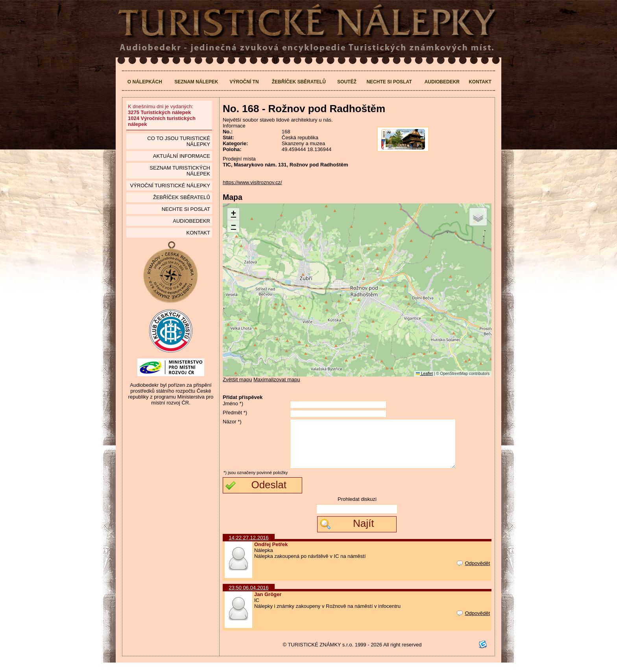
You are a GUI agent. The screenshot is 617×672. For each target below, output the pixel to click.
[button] (233, 214)
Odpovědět (473, 573)
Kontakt (480, 82)
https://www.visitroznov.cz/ (252, 182)
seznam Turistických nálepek (180, 171)
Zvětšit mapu (237, 379)
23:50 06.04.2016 (248, 597)
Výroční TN (244, 82)
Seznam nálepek (196, 82)
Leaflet (424, 374)
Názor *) (232, 422)
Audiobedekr (442, 82)
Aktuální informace (182, 156)
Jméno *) (233, 403)
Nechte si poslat (389, 82)
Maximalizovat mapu (277, 379)
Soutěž (347, 82)
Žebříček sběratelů (299, 82)
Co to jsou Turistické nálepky (179, 141)
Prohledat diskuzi (357, 509)
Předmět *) (235, 413)
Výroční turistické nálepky (170, 186)
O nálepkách (145, 82)
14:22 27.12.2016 (248, 547)
